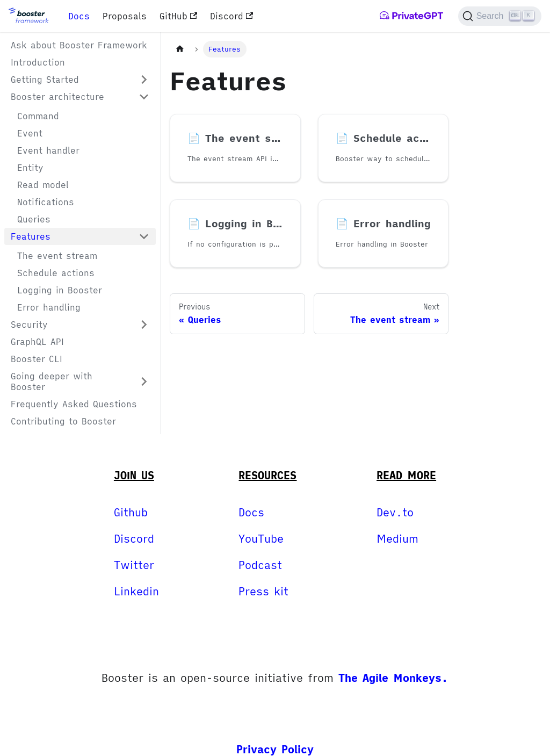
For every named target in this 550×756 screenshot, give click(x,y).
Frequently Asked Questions (74, 404)
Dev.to (395, 512)
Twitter (134, 565)
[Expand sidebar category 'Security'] (144, 325)
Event (30, 133)
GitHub (178, 16)
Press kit (263, 591)
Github (131, 512)
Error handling (49, 307)
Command (38, 116)
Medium (397, 539)
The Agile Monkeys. (393, 678)
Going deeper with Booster (52, 381)
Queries (34, 219)
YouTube (261, 539)
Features (31, 236)
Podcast (260, 565)
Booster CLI (37, 359)
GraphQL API (37, 342)
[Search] (500, 16)
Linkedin (136, 591)
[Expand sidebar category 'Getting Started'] (144, 80)
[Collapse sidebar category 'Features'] (144, 236)
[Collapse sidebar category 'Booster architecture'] (144, 97)
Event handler (48, 150)
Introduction (38, 62)
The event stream (57, 256)
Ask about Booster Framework (79, 45)
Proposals (125, 16)
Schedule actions (56, 273)
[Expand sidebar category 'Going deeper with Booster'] (144, 381)
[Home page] (180, 49)
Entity (30, 168)
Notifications (46, 202)
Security (29, 325)
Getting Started (45, 80)
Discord (231, 16)
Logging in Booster (60, 290)
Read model (43, 185)
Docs (79, 16)
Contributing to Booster (63, 421)
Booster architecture (57, 97)
